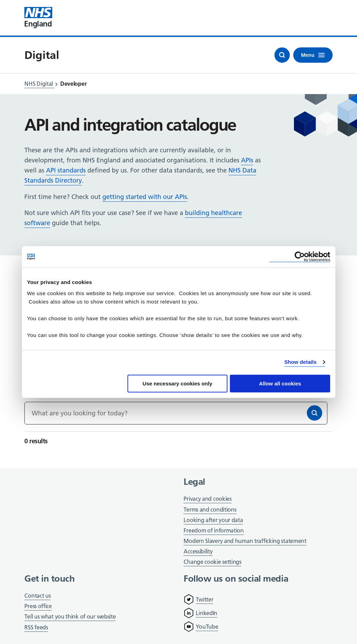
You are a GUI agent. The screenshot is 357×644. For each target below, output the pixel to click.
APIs (247, 160)
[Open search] (282, 55)
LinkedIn (207, 613)
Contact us (37, 596)
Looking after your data (213, 520)
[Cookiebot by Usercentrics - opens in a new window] (300, 257)
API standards (66, 170)
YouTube (207, 627)
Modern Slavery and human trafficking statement (245, 541)
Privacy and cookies (207, 499)
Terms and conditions (210, 509)
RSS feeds (36, 627)
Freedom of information (214, 530)
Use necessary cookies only (177, 384)
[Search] (315, 413)
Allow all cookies (280, 384)
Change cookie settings (212, 562)
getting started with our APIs (145, 197)
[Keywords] (176, 413)
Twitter (204, 599)
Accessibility (198, 551)
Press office (38, 607)
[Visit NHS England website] (38, 18)
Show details (300, 362)
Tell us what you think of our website (70, 616)
